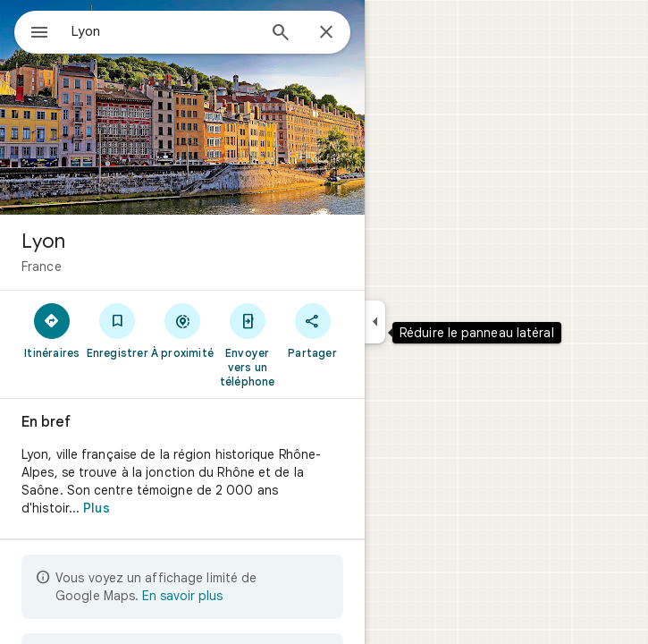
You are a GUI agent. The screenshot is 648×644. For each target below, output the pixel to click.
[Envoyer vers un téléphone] (247, 344)
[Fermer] (326, 33)
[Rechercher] (281, 34)
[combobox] (164, 31)
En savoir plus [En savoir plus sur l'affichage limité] (182, 596)
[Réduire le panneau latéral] (375, 322)
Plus (96, 508)
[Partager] (312, 330)
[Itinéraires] (52, 330)
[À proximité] (183, 330)
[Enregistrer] (118, 330)
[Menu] (39, 34)
